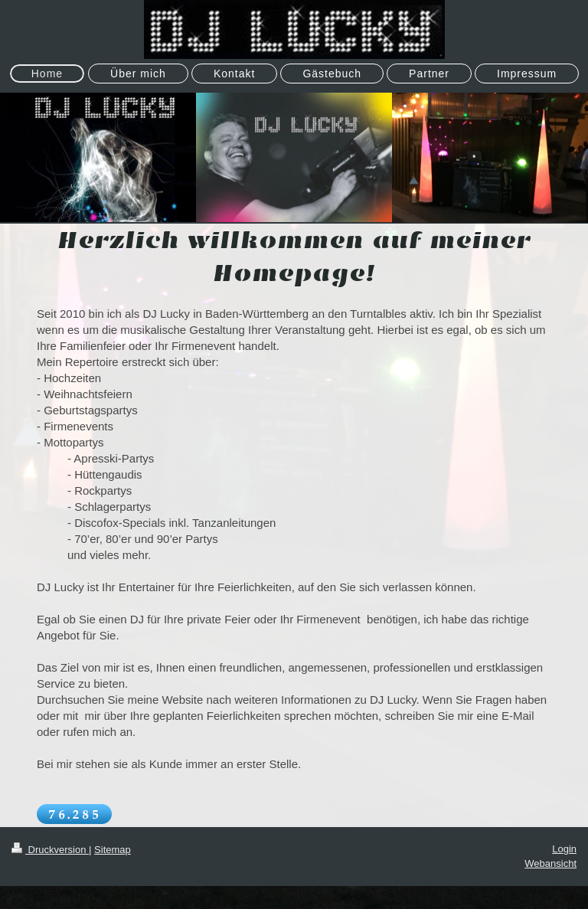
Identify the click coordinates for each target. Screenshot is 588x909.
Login (564, 849)
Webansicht (550, 863)
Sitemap (113, 850)
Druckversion (50, 850)
